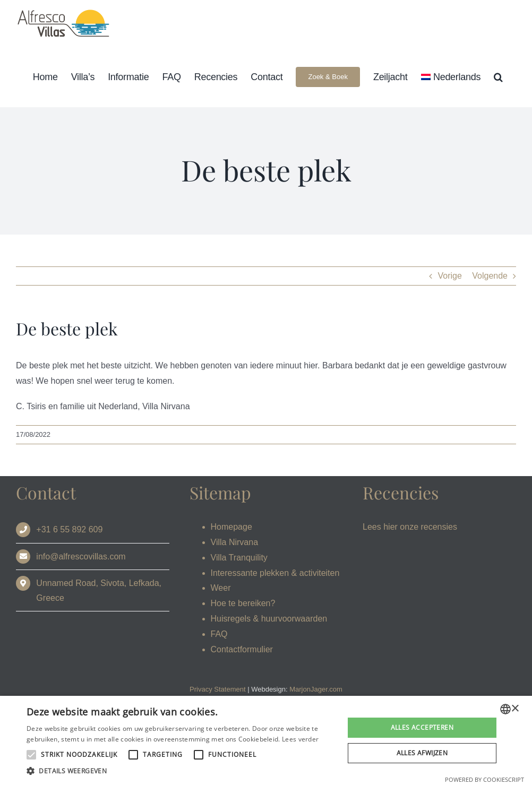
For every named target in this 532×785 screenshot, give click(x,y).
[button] (498, 77)
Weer (221, 588)
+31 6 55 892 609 (69, 529)
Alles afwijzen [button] (422, 753)
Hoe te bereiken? (243, 603)
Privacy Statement (218, 689)
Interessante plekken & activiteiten (275, 573)
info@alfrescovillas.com (81, 557)
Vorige (449, 276)
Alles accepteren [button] (422, 727)
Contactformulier (242, 649)
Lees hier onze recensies (410, 527)
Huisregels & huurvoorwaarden (269, 619)
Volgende (490, 276)
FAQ (219, 634)
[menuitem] (451, 77)
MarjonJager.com (316, 689)
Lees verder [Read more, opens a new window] (300, 739)
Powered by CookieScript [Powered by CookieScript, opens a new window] (484, 779)
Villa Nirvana (235, 542)
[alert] (266, 740)
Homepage (231, 527)
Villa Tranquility (239, 558)
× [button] (515, 709)
